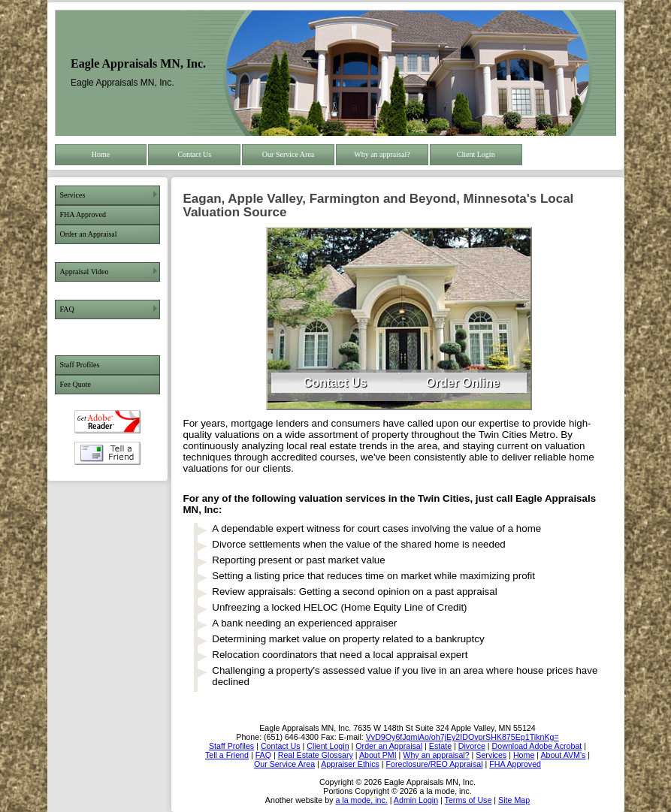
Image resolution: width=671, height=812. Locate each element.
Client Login (476, 154)
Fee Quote (76, 384)
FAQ (67, 309)
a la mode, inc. (361, 800)
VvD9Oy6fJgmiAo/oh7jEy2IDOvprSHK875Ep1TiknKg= (462, 737)
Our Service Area (288, 154)
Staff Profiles (80, 365)
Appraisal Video (85, 272)
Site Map (514, 800)
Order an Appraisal (89, 234)
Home (101, 154)
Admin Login (416, 800)
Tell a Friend (107, 453)
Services (73, 195)
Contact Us (194, 154)
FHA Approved (83, 214)
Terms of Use (468, 800)
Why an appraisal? (382, 154)
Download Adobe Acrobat (107, 422)
